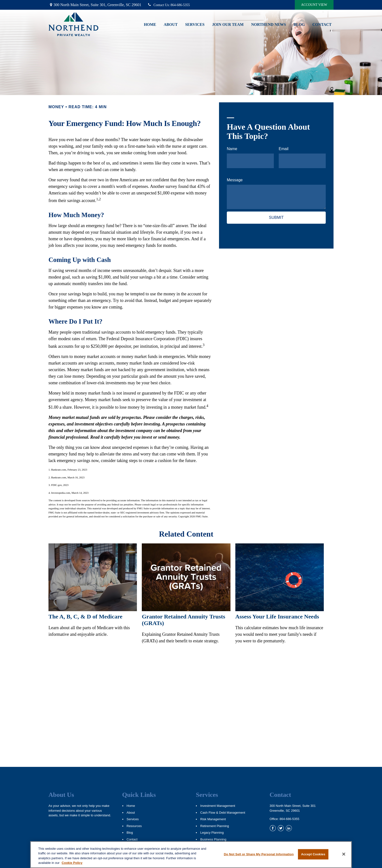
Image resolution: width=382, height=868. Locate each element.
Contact (132, 839)
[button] (150, 24)
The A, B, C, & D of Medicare (86, 617)
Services (133, 819)
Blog (130, 833)
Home (131, 806)
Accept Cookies (313, 854)
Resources (134, 826)
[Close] (344, 854)
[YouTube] (297, 828)
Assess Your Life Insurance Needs (277, 617)
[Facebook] (273, 828)
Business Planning (213, 839)
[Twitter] (281, 828)
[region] (191, 855)
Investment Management (218, 806)
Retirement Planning (215, 826)
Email (284, 149)
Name (232, 149)
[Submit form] (276, 218)
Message (235, 180)
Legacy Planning (212, 833)
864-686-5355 (169, 5)
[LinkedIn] (289, 828)
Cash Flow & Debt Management (223, 813)
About (131, 813)
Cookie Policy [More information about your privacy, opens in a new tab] (72, 863)
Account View (314, 5)
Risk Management (213, 819)
